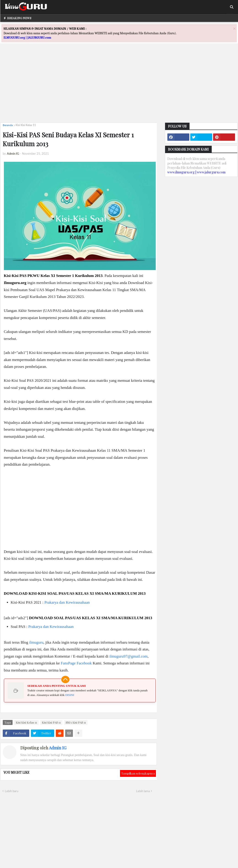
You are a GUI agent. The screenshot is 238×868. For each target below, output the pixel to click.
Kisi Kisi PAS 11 (51, 722)
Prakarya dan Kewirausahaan (67, 602)
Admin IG (58, 748)
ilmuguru (36, 642)
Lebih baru (12, 791)
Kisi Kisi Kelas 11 (26, 125)
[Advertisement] (119, 87)
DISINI (70, 695)
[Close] (234, 28)
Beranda (8, 125)
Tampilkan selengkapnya (138, 773)
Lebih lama (143, 791)
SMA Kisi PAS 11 (76, 722)
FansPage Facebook (76, 663)
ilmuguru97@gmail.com (128, 656)
